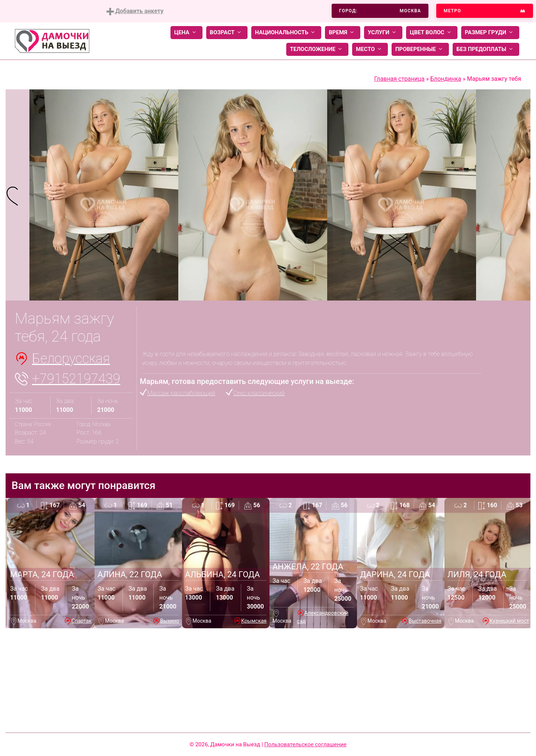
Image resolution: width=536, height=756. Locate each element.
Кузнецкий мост (509, 621)
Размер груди (490, 33)
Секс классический (259, 393)
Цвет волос (432, 33)
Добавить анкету (135, 11)
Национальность (286, 33)
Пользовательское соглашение (305, 744)
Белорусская (71, 359)
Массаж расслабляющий (181, 393)
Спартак (82, 621)
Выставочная (425, 621)
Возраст (227, 33)
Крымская (254, 621)
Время (343, 33)
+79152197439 (76, 379)
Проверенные (420, 49)
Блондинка (446, 79)
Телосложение (317, 49)
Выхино (170, 621)
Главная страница (399, 79)
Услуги (383, 33)
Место (370, 49)
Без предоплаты (486, 49)
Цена (186, 33)
